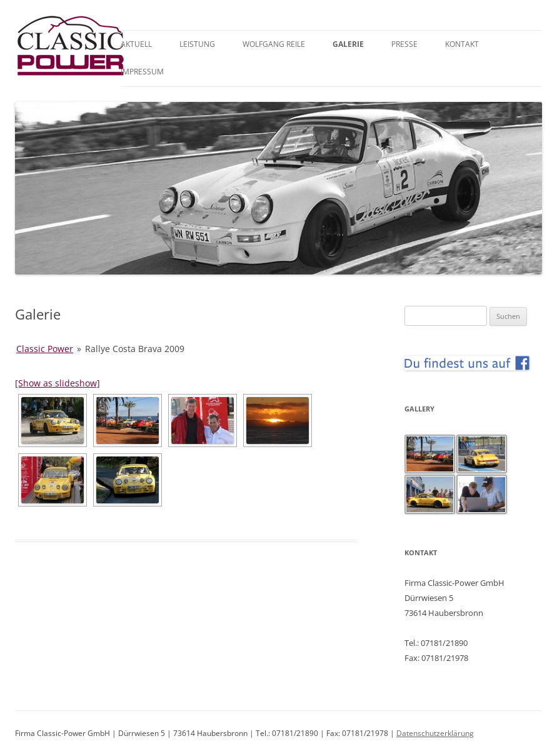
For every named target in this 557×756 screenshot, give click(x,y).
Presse (404, 44)
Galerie (348, 44)
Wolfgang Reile (274, 44)
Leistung (197, 44)
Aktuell (136, 44)
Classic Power (45, 349)
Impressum (142, 72)
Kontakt (462, 44)
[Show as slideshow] (58, 383)
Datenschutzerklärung (435, 733)
